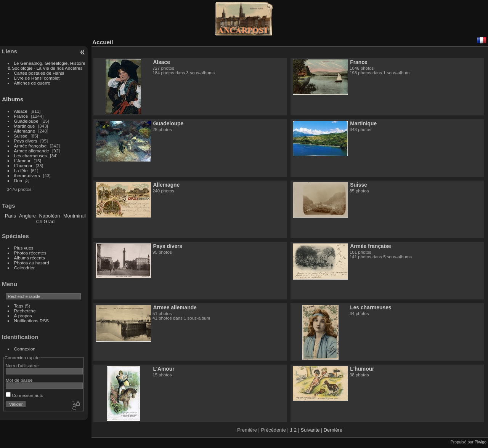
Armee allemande (32, 151)
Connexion (25, 349)
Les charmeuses (30, 156)
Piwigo (481, 442)
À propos (23, 316)
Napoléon (50, 216)
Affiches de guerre (32, 83)
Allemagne (25, 131)
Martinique (25, 126)
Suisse (21, 136)
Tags (19, 306)
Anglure (27, 216)
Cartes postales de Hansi (39, 73)
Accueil (103, 42)
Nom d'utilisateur (22, 366)
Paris (10, 216)
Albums (13, 99)
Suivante (310, 430)
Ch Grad (45, 222)
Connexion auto (25, 395)
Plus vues (24, 248)
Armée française (30, 146)
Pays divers (26, 141)
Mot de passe (19, 380)
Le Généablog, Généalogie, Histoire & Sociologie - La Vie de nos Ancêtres (47, 66)
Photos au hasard (32, 263)
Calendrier (24, 268)
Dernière (333, 430)
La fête (21, 170)
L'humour (23, 166)
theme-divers (27, 175)
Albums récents (30, 258)
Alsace (21, 111)
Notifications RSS (32, 321)
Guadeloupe (26, 121)
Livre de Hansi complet (37, 78)
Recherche (25, 311)
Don (18, 180)
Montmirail (75, 216)
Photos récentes (30, 253)
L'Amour (22, 161)
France (21, 116)
